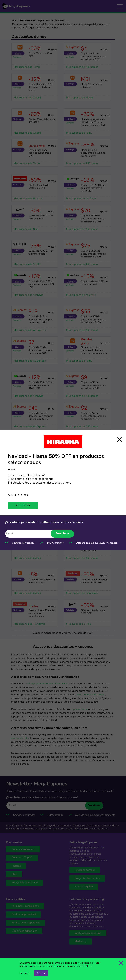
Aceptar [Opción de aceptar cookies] (41, 973)
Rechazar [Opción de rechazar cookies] (25, 973)
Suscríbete (62, 534)
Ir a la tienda (23, 505)
